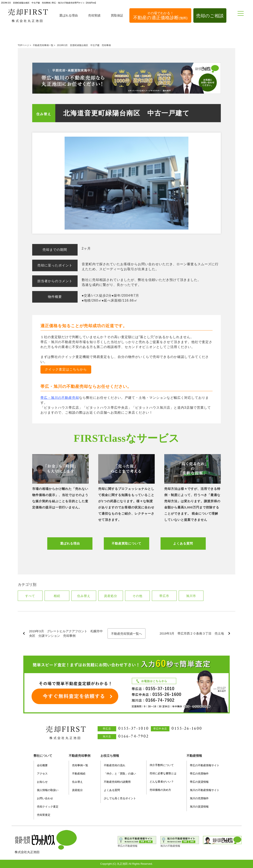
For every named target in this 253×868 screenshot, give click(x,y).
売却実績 (94, 15)
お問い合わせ (45, 798)
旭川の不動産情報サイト (205, 790)
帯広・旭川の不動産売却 (60, 398)
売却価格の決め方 (160, 790)
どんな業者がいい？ (162, 782)
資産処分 (111, 596)
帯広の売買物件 (199, 774)
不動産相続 (79, 774)
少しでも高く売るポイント (120, 798)
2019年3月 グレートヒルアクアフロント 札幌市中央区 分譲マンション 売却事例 (66, 633)
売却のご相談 (210, 16)
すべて (30, 596)
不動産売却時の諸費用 (117, 782)
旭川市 (191, 596)
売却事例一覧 (80, 765)
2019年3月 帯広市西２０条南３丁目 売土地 (192, 633)
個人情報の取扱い (48, 790)
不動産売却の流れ (115, 765)
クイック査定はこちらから (66, 369)
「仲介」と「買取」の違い (120, 774)
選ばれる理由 (69, 15)
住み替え (44, 114)
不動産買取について (126, 543)
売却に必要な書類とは (163, 773)
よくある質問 (183, 543)
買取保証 (117, 15)
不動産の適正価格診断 (160, 16)
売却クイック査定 (48, 807)
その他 (137, 596)
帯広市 (164, 596)
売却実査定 (44, 815)
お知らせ (42, 782)
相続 (57, 596)
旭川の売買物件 (199, 798)
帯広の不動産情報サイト (205, 765)
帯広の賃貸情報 (199, 782)
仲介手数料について (162, 765)
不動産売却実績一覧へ (126, 634)
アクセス (42, 774)
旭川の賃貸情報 (199, 807)
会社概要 (42, 765)
